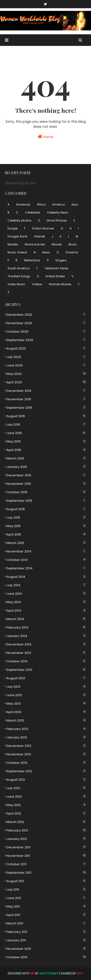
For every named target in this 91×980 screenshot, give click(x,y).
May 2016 (46, 441)
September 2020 (46, 340)
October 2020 (46, 332)
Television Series (56, 268)
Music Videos (17, 252)
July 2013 (46, 687)
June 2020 (46, 365)
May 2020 (46, 374)
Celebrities (33, 212)
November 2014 (46, 551)
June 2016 (46, 433)
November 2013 (46, 653)
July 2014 (46, 585)
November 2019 (46, 399)
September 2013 (46, 670)
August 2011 (46, 881)
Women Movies (60, 284)
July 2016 (46, 425)
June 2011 (46, 898)
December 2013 (46, 644)
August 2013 (46, 678)
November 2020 (46, 323)
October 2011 (46, 864)
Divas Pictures (57, 220)
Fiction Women (43, 228)
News (46, 252)
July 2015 (46, 518)
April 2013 (46, 712)
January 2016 (46, 467)
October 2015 (46, 492)
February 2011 (46, 932)
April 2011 (46, 915)
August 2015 (46, 509)
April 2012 (46, 813)
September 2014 (46, 568)
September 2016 (46, 408)
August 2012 (46, 780)
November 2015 (46, 484)
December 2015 (46, 475)
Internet (39, 236)
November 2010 (46, 949)
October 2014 (46, 560)
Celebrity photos (20, 220)
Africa (41, 204)
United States (55, 276)
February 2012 (46, 830)
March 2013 (46, 720)
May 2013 (46, 704)
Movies (57, 244)
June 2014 (46, 594)
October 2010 (46, 957)
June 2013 (46, 695)
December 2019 (46, 391)
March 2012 (46, 822)
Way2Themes (49, 973)
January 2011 (46, 940)
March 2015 (46, 543)
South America (19, 268)
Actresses (23, 204)
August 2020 (46, 348)
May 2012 (46, 805)
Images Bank (17, 236)
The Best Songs (19, 276)
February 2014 (46, 627)
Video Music (17, 284)
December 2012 (46, 746)
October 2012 (46, 763)
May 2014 (46, 602)
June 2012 (46, 797)
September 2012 (46, 771)
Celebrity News (58, 212)
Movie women (35, 244)
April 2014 (46, 611)
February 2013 (46, 729)
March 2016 (46, 458)
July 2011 (46, 890)
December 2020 (46, 315)
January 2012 (46, 839)
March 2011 (46, 923)
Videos (37, 284)
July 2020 (46, 357)
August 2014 (46, 577)
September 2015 (46, 501)
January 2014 (46, 636)
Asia (75, 204)
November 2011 (46, 856)
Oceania (72, 252)
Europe (12, 228)
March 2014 (46, 619)
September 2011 (46, 873)
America (58, 204)
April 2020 (46, 382)
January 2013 (46, 737)
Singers (61, 260)
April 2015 (46, 534)
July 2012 (46, 788)
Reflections (32, 260)
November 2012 (46, 754)
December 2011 (46, 847)
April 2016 (46, 450)
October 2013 (46, 661)
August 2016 (46, 416)
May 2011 (46, 906)
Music (73, 244)
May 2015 (46, 526)
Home (45, 137)
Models (13, 244)
